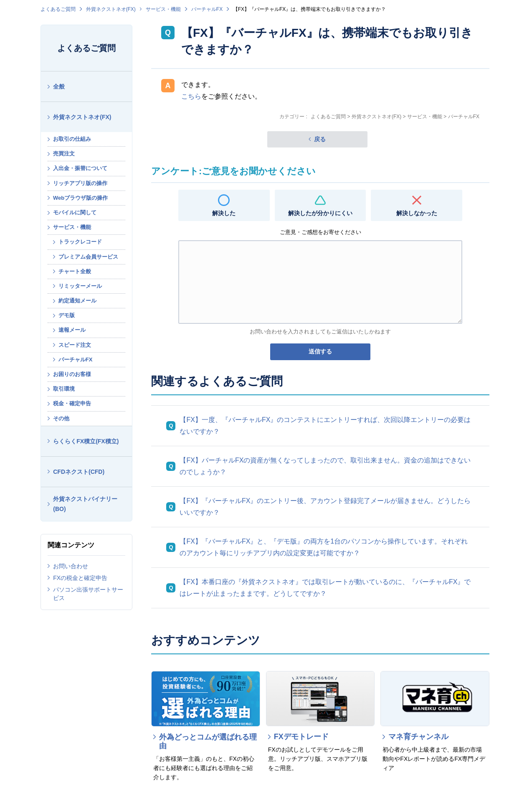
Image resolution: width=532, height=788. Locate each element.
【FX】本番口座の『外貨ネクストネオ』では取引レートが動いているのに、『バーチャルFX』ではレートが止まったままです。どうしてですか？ (325, 588)
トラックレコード (80, 242)
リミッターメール (80, 286)
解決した (224, 213)
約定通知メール (77, 301)
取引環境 (64, 389)
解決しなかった (417, 213)
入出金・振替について (80, 168)
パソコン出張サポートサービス (88, 594)
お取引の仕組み (72, 139)
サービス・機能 (163, 9)
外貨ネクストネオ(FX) (111, 9)
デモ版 (67, 315)
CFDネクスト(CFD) (79, 472)
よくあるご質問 (58, 9)
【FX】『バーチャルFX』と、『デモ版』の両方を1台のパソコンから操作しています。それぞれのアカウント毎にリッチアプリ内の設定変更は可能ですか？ (324, 547)
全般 (59, 86)
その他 (61, 418)
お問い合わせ (71, 566)
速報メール (72, 330)
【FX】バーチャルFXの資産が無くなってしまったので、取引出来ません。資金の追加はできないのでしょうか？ (325, 466)
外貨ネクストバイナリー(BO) (85, 504)
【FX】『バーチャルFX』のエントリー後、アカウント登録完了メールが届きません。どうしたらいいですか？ (325, 507)
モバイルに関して (75, 212)
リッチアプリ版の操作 (80, 183)
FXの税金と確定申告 (80, 578)
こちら (191, 96)
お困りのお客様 (72, 374)
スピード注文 (75, 345)
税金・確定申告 (72, 403)
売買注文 (64, 154)
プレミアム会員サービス (88, 257)
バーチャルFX (207, 9)
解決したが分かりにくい (320, 213)
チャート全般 (75, 271)
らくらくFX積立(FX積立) (86, 441)
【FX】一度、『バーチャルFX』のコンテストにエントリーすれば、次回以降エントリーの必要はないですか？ (325, 426)
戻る (320, 139)
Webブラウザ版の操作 (80, 198)
